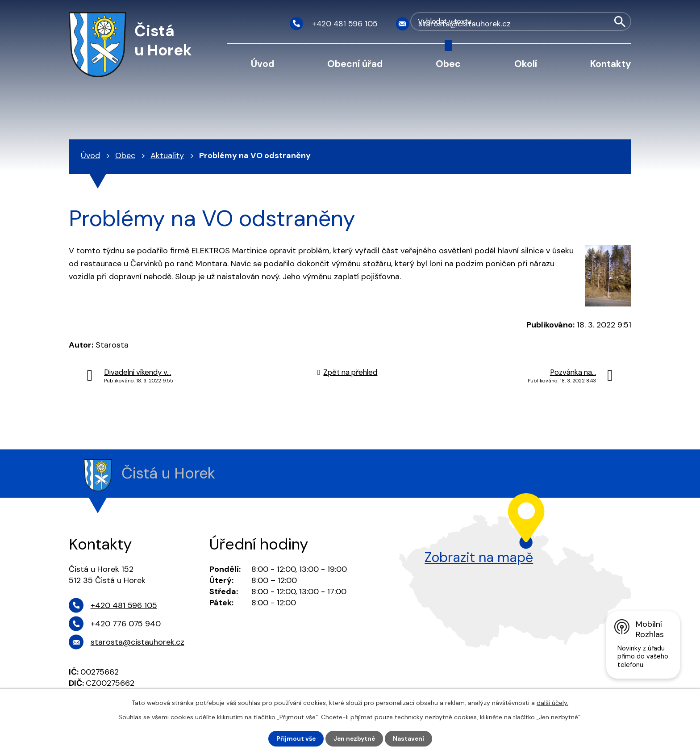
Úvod (262, 64)
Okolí (526, 64)
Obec (448, 64)
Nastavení (410, 738)
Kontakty (611, 64)
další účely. (552, 703)
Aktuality (167, 155)
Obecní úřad (355, 64)
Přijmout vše (295, 738)
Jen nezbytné (354, 738)
